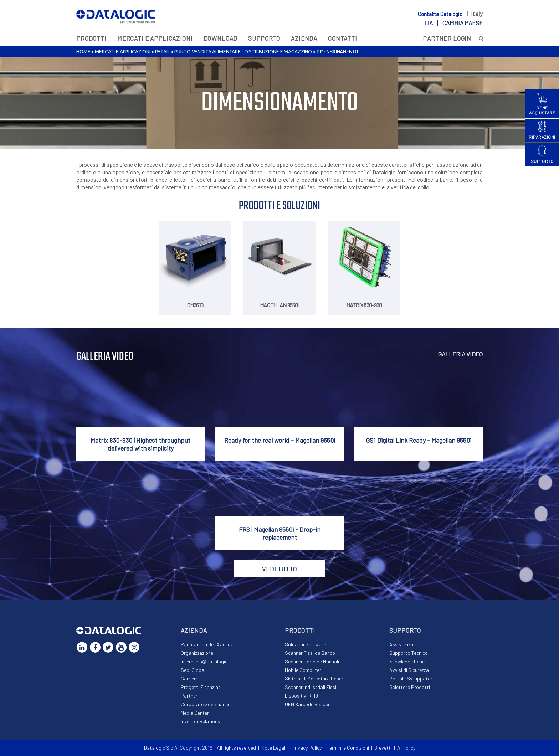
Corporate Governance (206, 704)
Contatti (343, 38)
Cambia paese (463, 23)
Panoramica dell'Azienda (207, 644)
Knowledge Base (407, 661)
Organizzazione (197, 653)
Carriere (189, 678)
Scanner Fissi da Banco (310, 653)
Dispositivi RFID (301, 696)
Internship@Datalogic (204, 661)
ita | (453, 23)
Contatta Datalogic (441, 14)
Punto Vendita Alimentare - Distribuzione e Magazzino (243, 52)
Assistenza (401, 644)
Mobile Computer (303, 670)
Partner (189, 696)
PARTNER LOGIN (447, 38)
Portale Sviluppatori (411, 678)
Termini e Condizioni (348, 748)
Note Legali (274, 748)
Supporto (264, 38)
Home (83, 52)
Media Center (195, 713)
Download (221, 38)
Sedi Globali (194, 670)
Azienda (304, 38)
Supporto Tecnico (409, 653)
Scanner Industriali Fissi (311, 687)
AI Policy (406, 748)
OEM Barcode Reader (307, 704)
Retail (163, 52)
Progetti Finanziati (201, 687)
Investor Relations (200, 721)
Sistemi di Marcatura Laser (314, 678)
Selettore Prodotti (410, 687)
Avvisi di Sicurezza (409, 670)
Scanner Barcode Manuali (312, 661)
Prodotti (91, 38)
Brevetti (383, 748)
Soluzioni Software (305, 644)
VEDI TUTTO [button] (279, 569)
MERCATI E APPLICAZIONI (155, 38)
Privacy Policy (307, 748)
